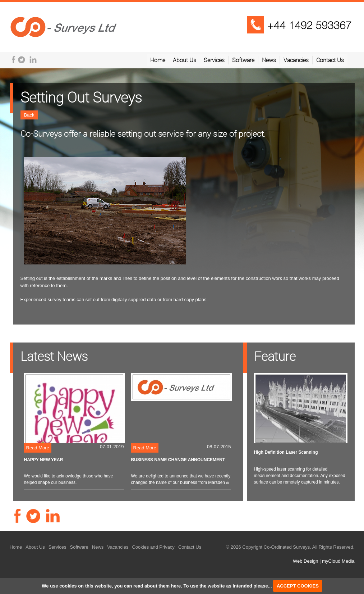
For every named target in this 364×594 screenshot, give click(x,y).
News (269, 60)
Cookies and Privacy (153, 547)
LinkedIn (33, 60)
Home (158, 60)
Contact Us (330, 60)
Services (214, 60)
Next (355, 186)
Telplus (64, 26)
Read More (38, 448)
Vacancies (296, 60)
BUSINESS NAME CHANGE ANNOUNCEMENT (178, 460)
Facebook (14, 60)
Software (243, 60)
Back (29, 115)
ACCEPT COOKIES (298, 586)
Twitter (22, 60)
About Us (185, 60)
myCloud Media (338, 561)
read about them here (157, 586)
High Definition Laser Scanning (286, 452)
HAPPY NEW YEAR (44, 460)
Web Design (306, 561)
